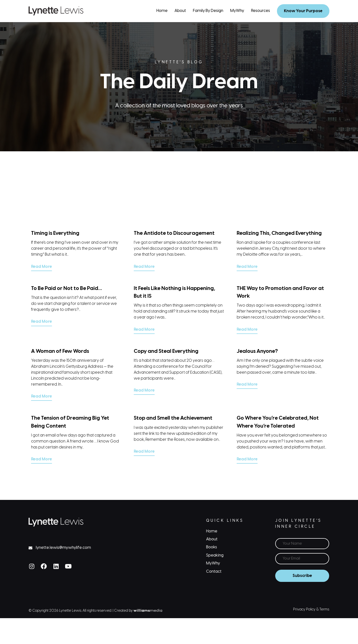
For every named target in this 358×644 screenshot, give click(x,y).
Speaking (215, 555)
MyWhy (237, 11)
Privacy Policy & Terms (311, 610)
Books (212, 547)
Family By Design (208, 11)
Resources (261, 11)
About (180, 11)
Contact (214, 572)
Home (162, 11)
